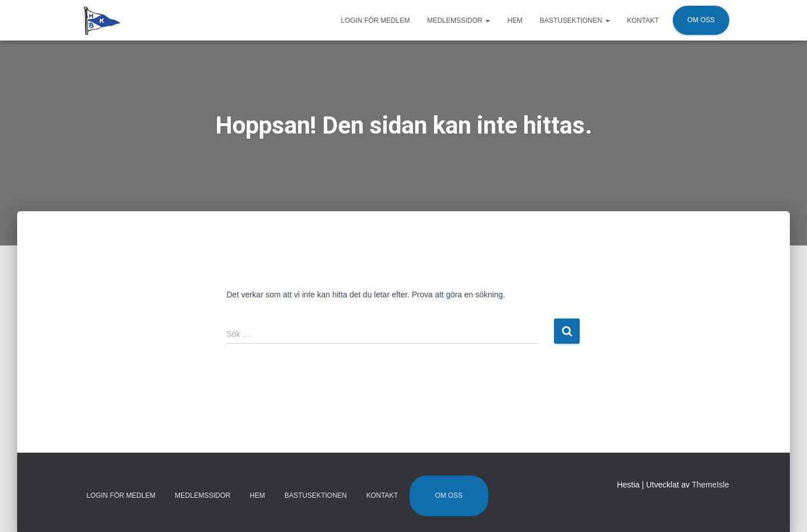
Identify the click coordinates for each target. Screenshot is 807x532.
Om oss (701, 20)
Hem (515, 21)
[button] (487, 21)
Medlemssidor (459, 21)
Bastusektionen (575, 21)
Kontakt (643, 21)
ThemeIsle (710, 485)
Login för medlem (376, 21)
